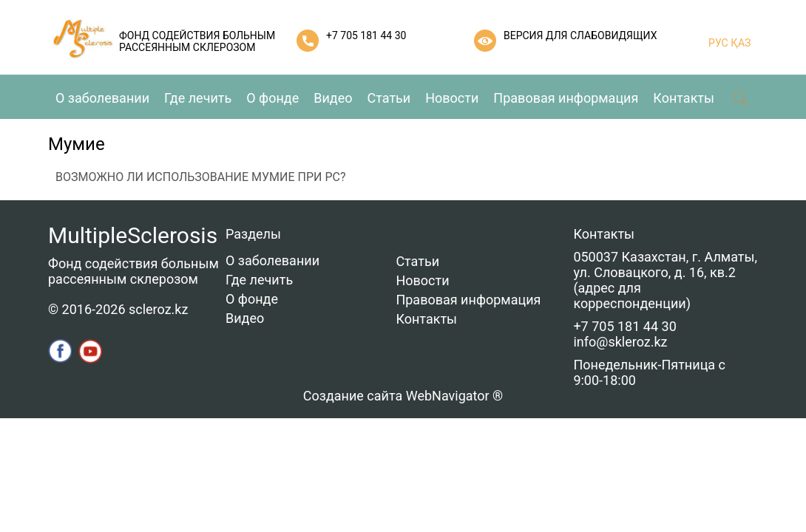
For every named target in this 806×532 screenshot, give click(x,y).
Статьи (389, 98)
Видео (333, 98)
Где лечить (198, 98)
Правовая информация (566, 98)
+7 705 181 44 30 (366, 35)
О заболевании (102, 98)
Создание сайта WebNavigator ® (403, 396)
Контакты (684, 98)
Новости (452, 98)
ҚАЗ (740, 43)
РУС (718, 43)
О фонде (272, 98)
